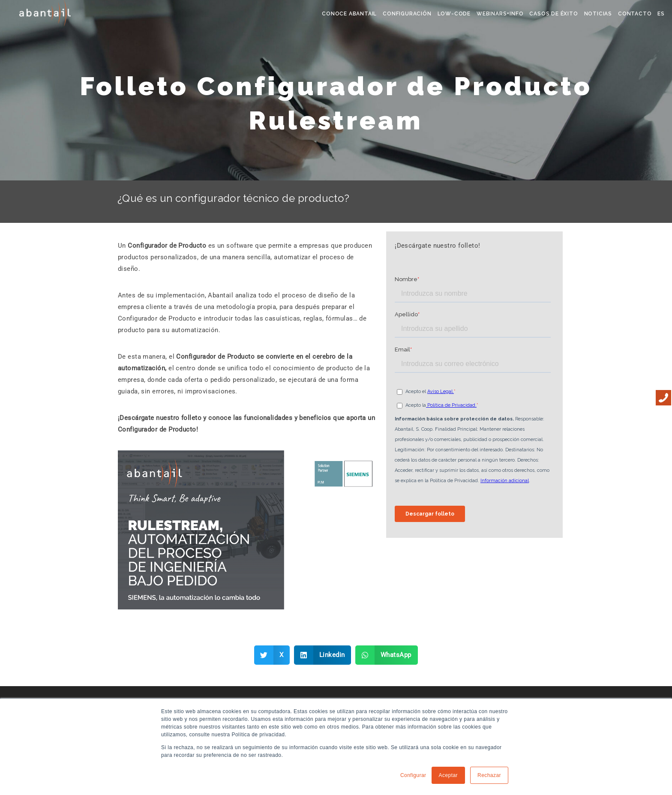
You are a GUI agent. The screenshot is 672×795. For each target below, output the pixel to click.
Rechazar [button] (489, 775)
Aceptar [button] (448, 775)
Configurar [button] (413, 775)
